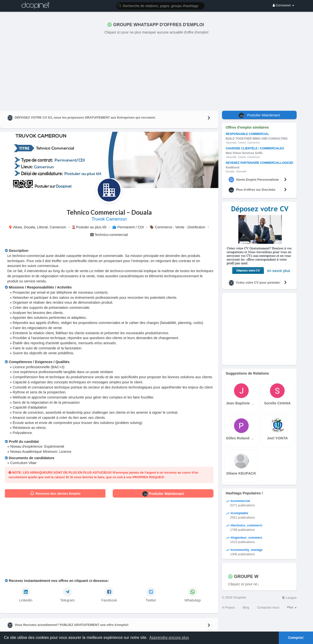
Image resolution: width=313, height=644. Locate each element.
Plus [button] (292, 607)
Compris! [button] (296, 638)
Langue (289, 598)
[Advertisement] (156, 72)
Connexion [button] (283, 5)
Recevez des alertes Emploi (55, 493)
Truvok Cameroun (109, 219)
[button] (160, 6)
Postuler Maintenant (163, 494)
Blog (246, 607)
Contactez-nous (268, 607)
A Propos (229, 607)
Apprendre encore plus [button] (169, 638)
